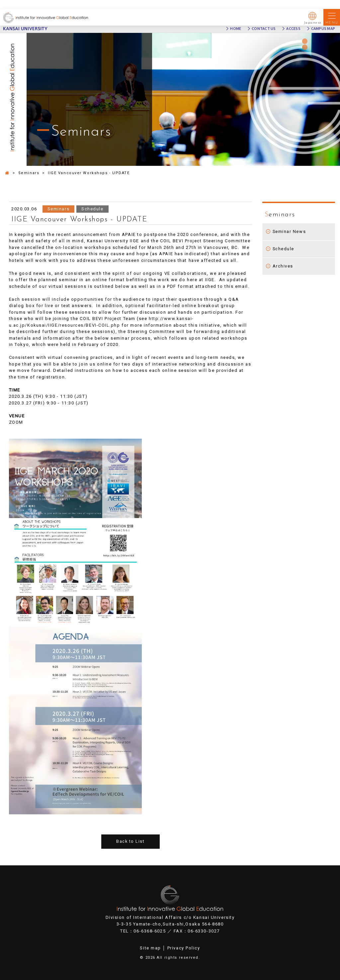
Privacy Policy (184, 948)
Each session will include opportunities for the (66, 299)
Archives (283, 266)
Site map (150, 948)
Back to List (130, 842)
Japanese (313, 17)
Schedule (284, 249)
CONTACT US (264, 29)
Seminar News (290, 231)
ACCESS (293, 29)
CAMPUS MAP (323, 29)
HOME (236, 29)
